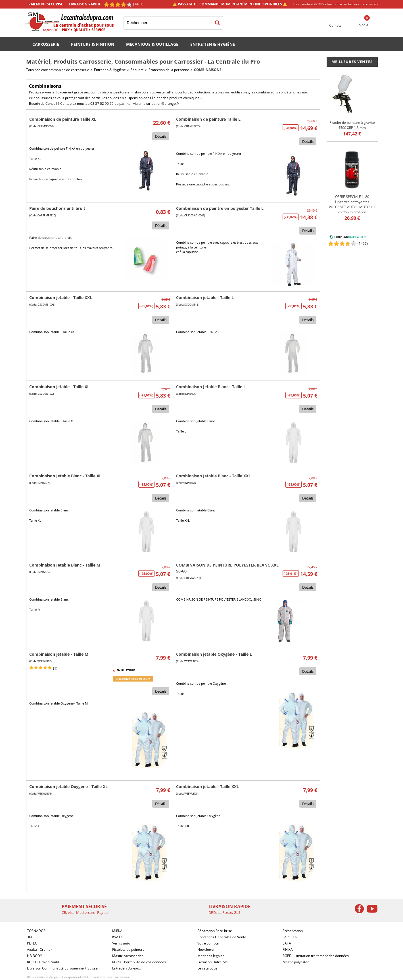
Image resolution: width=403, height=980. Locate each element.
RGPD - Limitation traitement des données (316, 956)
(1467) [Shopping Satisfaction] (138, 4)
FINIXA (288, 949)
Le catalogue (207, 968)
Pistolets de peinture (128, 949)
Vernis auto (121, 943)
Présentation (293, 931)
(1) (55, 668)
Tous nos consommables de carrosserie (58, 70)
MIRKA (117, 931)
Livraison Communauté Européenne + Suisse (62, 968)
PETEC (32, 943)
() (363, 244)
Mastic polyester (296, 962)
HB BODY (35, 956)
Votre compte (208, 943)
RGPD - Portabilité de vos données (139, 962)
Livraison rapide (85, 4)
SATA (287, 943)
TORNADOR (36, 931)
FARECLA (290, 937)
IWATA (117, 937)
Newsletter (206, 949)
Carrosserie (46, 44)
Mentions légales (211, 956)
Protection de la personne (169, 70)
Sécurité (137, 70)
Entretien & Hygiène (213, 44)
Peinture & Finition (93, 44)
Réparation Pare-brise (215, 931)
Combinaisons (208, 70)
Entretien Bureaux (127, 968)
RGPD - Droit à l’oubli (43, 962)
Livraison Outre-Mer (213, 962)
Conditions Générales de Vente (222, 937)
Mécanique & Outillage (152, 44)
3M (30, 937)
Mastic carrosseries (128, 956)
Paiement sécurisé (46, 4)
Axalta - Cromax (40, 949)
